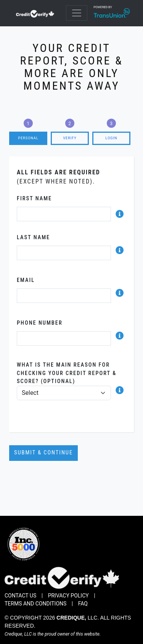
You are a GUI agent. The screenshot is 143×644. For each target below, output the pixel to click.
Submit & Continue (43, 453)
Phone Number (40, 323)
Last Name (33, 237)
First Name (34, 199)
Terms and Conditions (35, 604)
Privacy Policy (68, 596)
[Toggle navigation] (77, 13)
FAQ (83, 604)
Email (26, 280)
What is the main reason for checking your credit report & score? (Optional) (67, 373)
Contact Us (20, 596)
